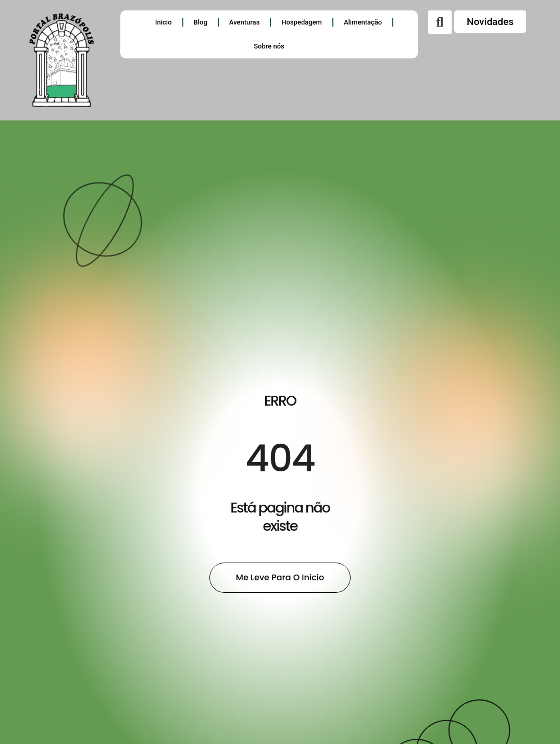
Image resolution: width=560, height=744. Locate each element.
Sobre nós (269, 46)
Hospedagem (302, 22)
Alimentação (363, 22)
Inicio (164, 22)
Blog (201, 22)
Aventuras (245, 22)
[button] (440, 22)
